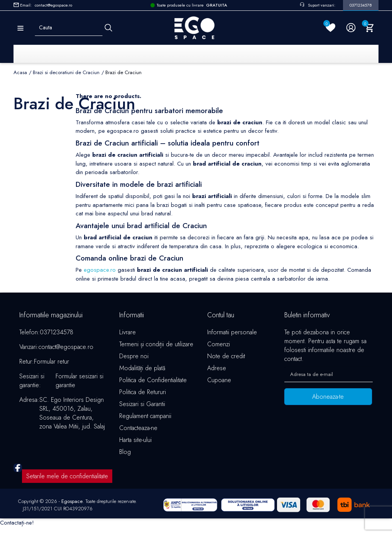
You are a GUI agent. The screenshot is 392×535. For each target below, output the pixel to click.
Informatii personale (232, 333)
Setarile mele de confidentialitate (67, 480)
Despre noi (134, 356)
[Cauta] (108, 28)
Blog (125, 452)
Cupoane (219, 380)
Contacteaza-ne (138, 428)
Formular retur (52, 362)
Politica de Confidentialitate (153, 380)
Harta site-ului (135, 440)
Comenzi (219, 345)
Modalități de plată (142, 368)
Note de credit (226, 356)
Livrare (128, 333)
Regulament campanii (145, 416)
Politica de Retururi (143, 392)
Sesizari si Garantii (142, 404)
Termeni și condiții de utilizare (156, 345)
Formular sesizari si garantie (79, 381)
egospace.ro (100, 270)
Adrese (217, 368)
